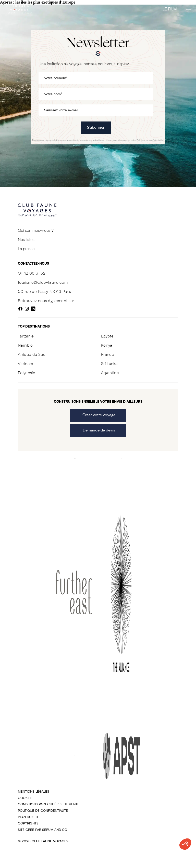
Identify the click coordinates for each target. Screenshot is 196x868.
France (108, 355)
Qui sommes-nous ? (36, 231)
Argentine (110, 373)
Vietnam (25, 364)
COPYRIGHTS (28, 824)
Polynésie (27, 373)
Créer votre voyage (98, 415)
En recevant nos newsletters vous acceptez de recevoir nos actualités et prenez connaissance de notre (98, 140)
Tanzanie (26, 336)
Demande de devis (98, 431)
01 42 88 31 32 (32, 274)
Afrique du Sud (32, 355)
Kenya (107, 346)
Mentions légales (34, 792)
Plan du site (28, 817)
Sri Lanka (109, 364)
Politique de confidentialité (43, 811)
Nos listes (26, 240)
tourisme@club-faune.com (43, 283)
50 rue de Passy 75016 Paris (44, 292)
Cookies (25, 798)
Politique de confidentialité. (150, 140)
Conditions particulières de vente (49, 804)
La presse (26, 249)
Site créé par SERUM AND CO (42, 830)
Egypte (107, 336)
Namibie (25, 346)
